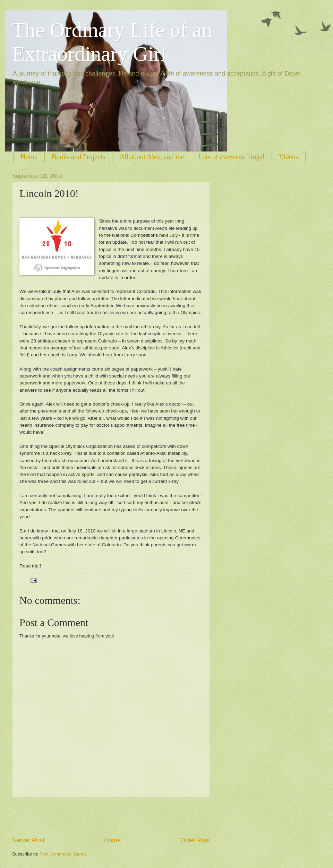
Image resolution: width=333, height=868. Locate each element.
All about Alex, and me (152, 157)
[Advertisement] (111, 817)
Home (29, 157)
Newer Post (28, 840)
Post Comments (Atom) (63, 854)
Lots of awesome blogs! (231, 157)
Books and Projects (78, 157)
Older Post (195, 840)
